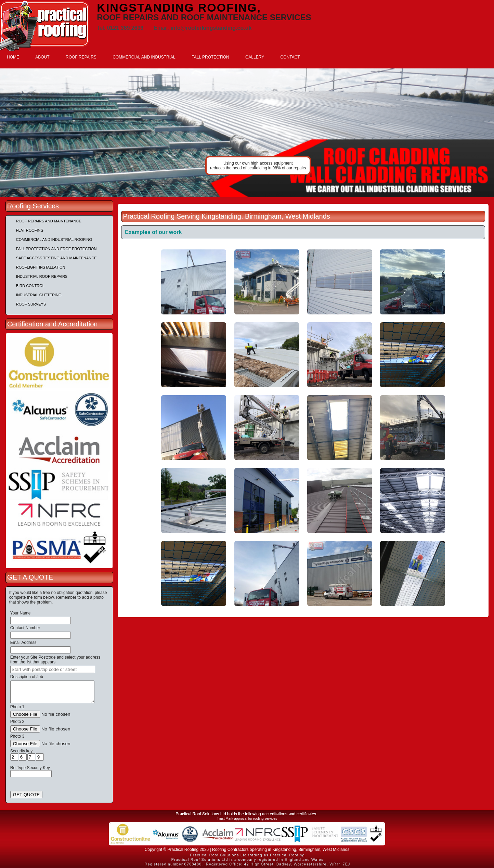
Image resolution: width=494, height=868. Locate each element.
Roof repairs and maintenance (49, 221)
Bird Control (30, 286)
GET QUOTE (26, 795)
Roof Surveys (31, 304)
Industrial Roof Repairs (42, 276)
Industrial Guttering (39, 295)
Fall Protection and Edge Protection (56, 249)
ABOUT (42, 57)
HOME (13, 57)
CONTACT (290, 57)
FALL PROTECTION (210, 57)
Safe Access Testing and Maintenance (56, 258)
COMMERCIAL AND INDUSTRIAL (144, 57)
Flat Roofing (30, 230)
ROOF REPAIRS (81, 57)
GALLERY (255, 57)
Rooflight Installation (41, 267)
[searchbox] (53, 669)
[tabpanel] (247, 133)
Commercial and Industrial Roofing (54, 239)
